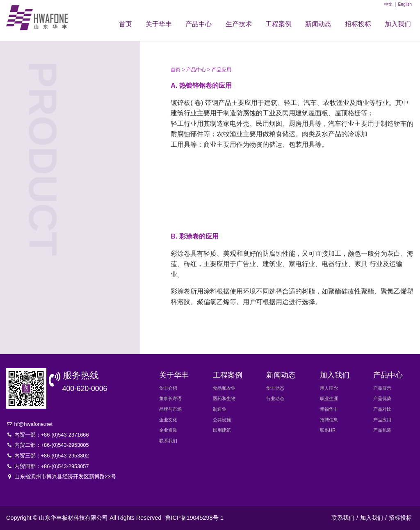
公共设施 (222, 420)
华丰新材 (40, 18)
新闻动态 (318, 24)
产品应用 (68, 154)
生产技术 (239, 24)
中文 (388, 4)
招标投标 (358, 24)
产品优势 (68, 108)
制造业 (220, 409)
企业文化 (168, 420)
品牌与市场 (170, 409)
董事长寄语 (170, 398)
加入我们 (398, 24)
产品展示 (68, 86)
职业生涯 (329, 398)
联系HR (328, 430)
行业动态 (275, 398)
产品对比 (68, 131)
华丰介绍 (168, 388)
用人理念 (329, 388)
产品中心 (199, 24)
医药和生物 (224, 398)
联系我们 (168, 441)
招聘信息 (329, 420)
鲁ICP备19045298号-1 (195, 518)
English (405, 4)
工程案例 (278, 24)
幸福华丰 (329, 409)
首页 (126, 24)
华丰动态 (275, 388)
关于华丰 (159, 24)
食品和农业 (224, 388)
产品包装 (68, 176)
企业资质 (168, 430)
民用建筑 (222, 430)
